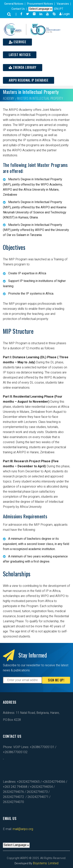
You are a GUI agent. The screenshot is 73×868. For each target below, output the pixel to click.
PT (62, 9)
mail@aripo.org (22, 829)
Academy (9, 98)
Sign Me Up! (56, 680)
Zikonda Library (23, 67)
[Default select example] (40, 9)
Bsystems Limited (46, 863)
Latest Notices (20, 55)
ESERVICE (17, 42)
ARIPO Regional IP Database (29, 80)
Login (65, 14)
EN (57, 9)
